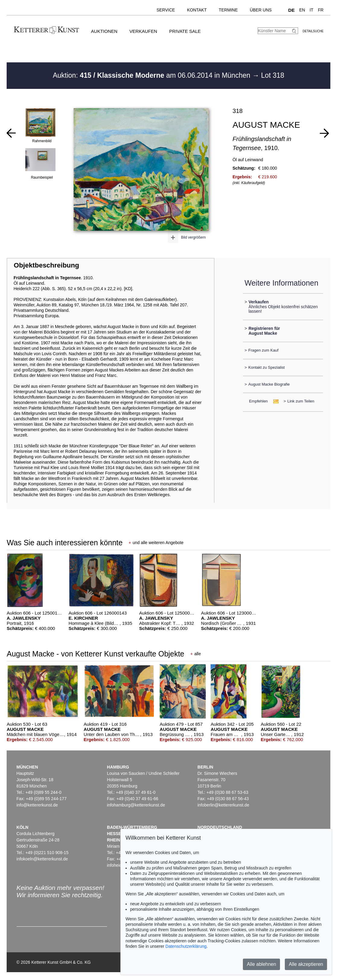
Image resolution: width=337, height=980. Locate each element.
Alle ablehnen (261, 964)
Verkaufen (143, 31)
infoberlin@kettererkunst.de (223, 805)
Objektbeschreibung (46, 265)
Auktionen (104, 31)
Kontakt (197, 10)
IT (311, 10)
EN (302, 10)
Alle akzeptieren (306, 964)
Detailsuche (313, 31)
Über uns (261, 10)
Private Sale (185, 31)
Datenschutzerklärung (186, 946)
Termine (228, 10)
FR (321, 10)
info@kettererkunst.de (37, 805)
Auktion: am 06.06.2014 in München (153, 75)
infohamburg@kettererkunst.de (136, 805)
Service (166, 10)
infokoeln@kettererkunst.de (42, 859)
